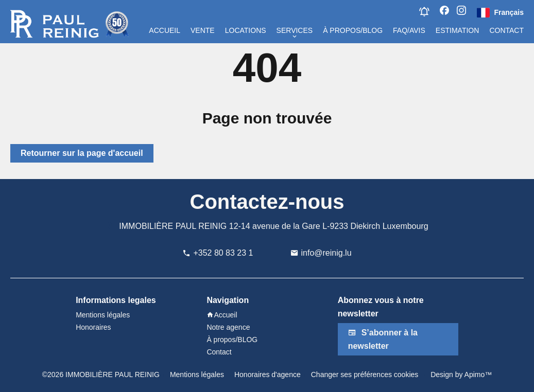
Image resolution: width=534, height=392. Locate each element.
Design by (460, 375)
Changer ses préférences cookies (365, 375)
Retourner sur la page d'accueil (82, 153)
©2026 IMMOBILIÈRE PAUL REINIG (101, 375)
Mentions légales (197, 375)
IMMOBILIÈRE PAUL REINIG (173, 226)
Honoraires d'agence (268, 375)
